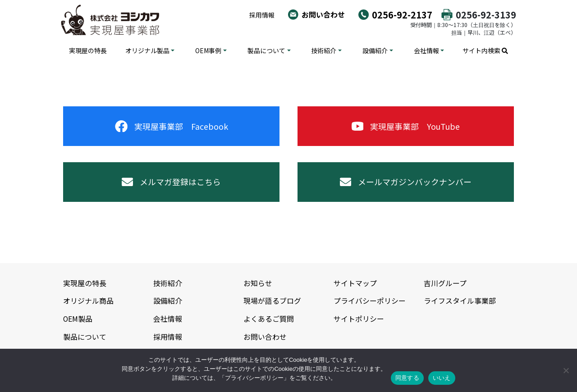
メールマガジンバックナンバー (406, 182)
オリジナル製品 (147, 50)
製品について (266, 50)
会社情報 (426, 50)
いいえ (442, 378)
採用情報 (262, 15)
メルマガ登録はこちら (171, 182)
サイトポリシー (359, 319)
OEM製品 (78, 319)
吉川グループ (445, 284)
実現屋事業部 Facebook (172, 126)
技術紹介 (324, 50)
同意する (407, 378)
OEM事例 (208, 50)
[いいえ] (566, 370)
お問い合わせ (323, 14)
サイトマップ (355, 284)
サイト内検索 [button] (485, 50)
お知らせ (258, 284)
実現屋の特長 (88, 50)
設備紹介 (375, 50)
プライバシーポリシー (370, 301)
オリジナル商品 (88, 301)
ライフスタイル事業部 (460, 301)
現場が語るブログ (272, 301)
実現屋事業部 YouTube (406, 126)
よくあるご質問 (269, 319)
